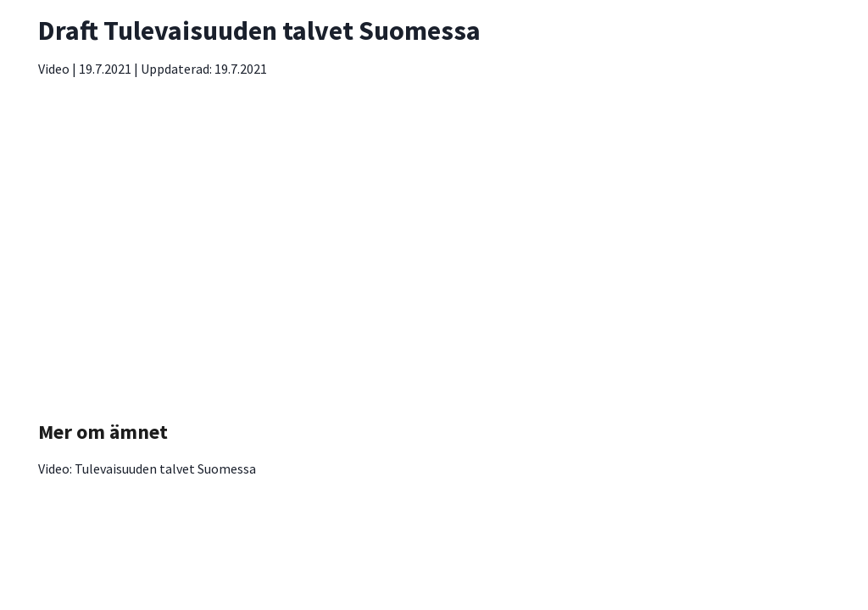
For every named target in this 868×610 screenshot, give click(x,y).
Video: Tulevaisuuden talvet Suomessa (147, 469)
